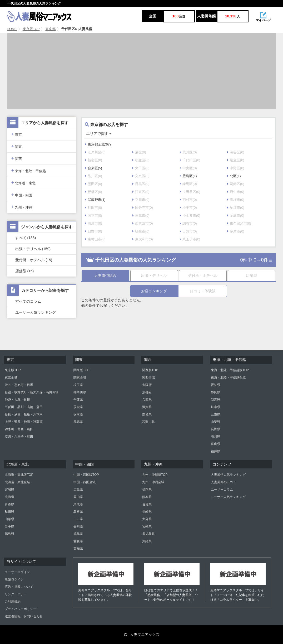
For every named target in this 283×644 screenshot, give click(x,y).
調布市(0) (188, 223)
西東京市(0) (143, 223)
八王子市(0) (190, 239)
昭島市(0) (236, 216)
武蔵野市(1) (95, 200)
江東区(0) (141, 192)
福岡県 (147, 490)
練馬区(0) (188, 184)
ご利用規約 (13, 602)
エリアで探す (99, 134)
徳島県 (78, 534)
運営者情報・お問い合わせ (24, 616)
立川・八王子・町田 (19, 437)
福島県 (9, 534)
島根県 (78, 512)
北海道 (9, 497)
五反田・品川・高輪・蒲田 (24, 407)
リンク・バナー (16, 594)
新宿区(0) (94, 160)
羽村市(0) (188, 200)
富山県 (216, 444)
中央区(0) (188, 168)
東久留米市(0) (239, 223)
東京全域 (11, 377)
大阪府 (147, 385)
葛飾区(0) (236, 184)
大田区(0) (141, 168)
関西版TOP (150, 370)
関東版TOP (81, 370)
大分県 (147, 519)
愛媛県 (78, 541)
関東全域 (80, 377)
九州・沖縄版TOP (155, 475)
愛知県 (216, 385)
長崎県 (147, 512)
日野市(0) (94, 231)
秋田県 (9, 512)
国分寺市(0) (143, 208)
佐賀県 (147, 504)
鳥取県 (78, 504)
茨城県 (78, 407)
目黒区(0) (141, 184)
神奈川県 (80, 392)
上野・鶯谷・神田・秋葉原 (24, 422)
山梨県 (216, 422)
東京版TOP (31, 29)
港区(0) (139, 152)
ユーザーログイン (17, 572)
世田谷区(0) (190, 192)
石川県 (216, 437)
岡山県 (78, 497)
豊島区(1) (188, 176)
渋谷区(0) (236, 152)
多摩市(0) (236, 231)
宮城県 (9, 490)
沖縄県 (147, 541)
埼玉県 (78, 385)
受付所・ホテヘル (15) (34, 260)
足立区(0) (236, 160)
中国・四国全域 (85, 482)
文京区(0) (141, 176)
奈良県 (147, 414)
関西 (17, 158)
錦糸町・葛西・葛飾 (19, 429)
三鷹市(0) (141, 216)
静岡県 (216, 392)
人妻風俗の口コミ (224, 482)
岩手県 (9, 526)
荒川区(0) (188, 152)
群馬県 (78, 422)
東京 (17, 134)
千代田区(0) (190, 160)
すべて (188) (26, 238)
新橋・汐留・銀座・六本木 (24, 414)
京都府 (147, 392)
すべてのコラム (28, 301)
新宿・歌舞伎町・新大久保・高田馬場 (32, 392)
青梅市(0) (236, 200)
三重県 (216, 414)
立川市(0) (141, 200)
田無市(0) (188, 231)
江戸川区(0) (95, 152)
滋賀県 (147, 407)
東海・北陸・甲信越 (29, 170)
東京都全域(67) (98, 144)
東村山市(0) (95, 239)
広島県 (78, 490)
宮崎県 (147, 526)
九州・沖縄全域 (153, 482)
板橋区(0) (94, 192)
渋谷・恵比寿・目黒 (19, 385)
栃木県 (78, 414)
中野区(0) (236, 168)
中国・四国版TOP (86, 475)
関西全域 (148, 377)
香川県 (78, 526)
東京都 (50, 29)
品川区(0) (94, 176)
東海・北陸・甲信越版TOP (230, 370)
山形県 (9, 519)
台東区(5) (94, 168)
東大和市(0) (143, 239)
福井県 (216, 451)
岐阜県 (216, 407)
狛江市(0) (236, 208)
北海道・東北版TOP (19, 475)
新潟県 (216, 400)
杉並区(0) (141, 160)
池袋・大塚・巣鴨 (17, 400)
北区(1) (234, 176)
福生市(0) (141, 231)
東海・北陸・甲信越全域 (228, 377)
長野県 (216, 429)
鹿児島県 (148, 534)
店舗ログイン (14, 579)
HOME (12, 29)
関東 (17, 146)
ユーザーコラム (222, 490)
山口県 (78, 519)
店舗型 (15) (25, 271)
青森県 (9, 504)
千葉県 (78, 400)
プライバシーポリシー (21, 609)
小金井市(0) (190, 216)
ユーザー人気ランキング (36, 312)
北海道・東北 (24, 183)
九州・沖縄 (22, 207)
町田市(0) (94, 208)
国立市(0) (94, 216)
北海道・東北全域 (17, 482)
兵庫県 (147, 400)
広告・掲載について (19, 587)
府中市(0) (236, 192)
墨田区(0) (94, 184)
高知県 (78, 549)
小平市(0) (188, 208)
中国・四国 (22, 195)
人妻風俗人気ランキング (228, 475)
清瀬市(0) (94, 223)
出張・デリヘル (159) (33, 249)
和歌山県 (148, 422)
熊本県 (147, 497)
